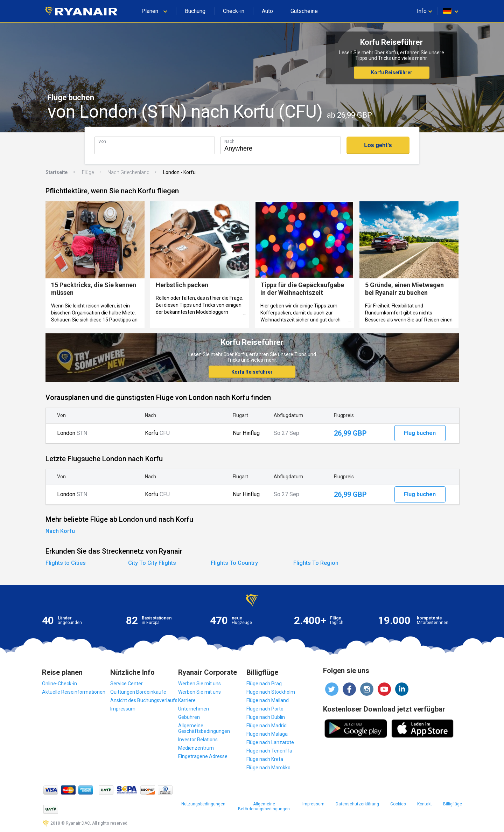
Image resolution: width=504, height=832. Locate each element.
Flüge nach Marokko (268, 768)
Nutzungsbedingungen (203, 804)
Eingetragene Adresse (203, 756)
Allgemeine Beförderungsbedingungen (264, 806)
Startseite (57, 172)
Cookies (398, 804)
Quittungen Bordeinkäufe (138, 692)
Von (102, 141)
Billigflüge (453, 804)
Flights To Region (316, 563)
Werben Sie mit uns (199, 684)
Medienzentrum (196, 748)
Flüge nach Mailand (268, 700)
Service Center (127, 684)
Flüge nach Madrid (267, 726)
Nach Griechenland (128, 172)
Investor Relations (198, 740)
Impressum (123, 709)
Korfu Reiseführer (392, 72)
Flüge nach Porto (265, 709)
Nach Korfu (60, 531)
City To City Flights (152, 563)
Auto (267, 11)
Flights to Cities (66, 563)
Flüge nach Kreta (265, 759)
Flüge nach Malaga (267, 734)
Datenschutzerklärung (357, 804)
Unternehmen (194, 709)
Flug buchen (420, 433)
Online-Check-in (59, 684)
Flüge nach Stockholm (271, 692)
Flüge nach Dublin (266, 717)
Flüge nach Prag (264, 684)
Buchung (195, 11)
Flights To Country (234, 563)
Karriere (187, 700)
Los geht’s (378, 145)
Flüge (88, 172)
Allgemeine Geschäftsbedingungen (204, 728)
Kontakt (425, 804)
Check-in (234, 11)
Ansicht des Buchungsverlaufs (144, 700)
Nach (229, 141)
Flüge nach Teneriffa (269, 751)
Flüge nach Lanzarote (270, 742)
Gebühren (189, 717)
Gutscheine (304, 11)
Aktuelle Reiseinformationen (74, 692)
